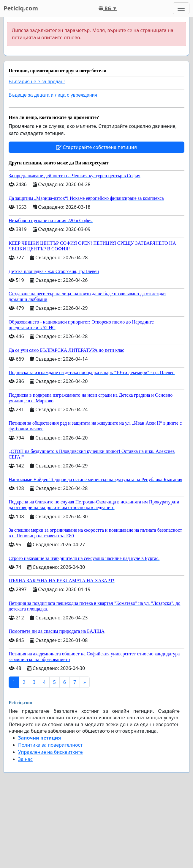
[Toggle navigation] (181, 8)
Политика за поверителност (50, 745)
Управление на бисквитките (50, 752)
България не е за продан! (37, 82)
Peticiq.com (21, 8)
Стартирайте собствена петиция (96, 147)
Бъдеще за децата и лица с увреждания (53, 95)
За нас (25, 759)
